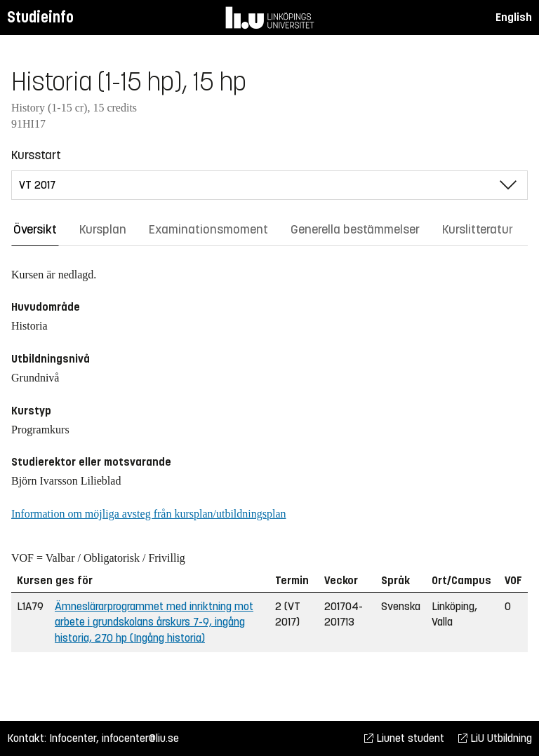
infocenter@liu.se (140, 738)
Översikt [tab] (35, 229)
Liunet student (404, 738)
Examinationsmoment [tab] (208, 229)
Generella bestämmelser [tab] (355, 229)
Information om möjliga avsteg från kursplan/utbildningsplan (148, 514)
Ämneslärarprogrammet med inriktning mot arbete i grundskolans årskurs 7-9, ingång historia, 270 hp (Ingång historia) (154, 622)
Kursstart (36, 155)
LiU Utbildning (495, 738)
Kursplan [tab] (103, 229)
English (514, 17)
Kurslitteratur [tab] (478, 229)
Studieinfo (40, 17)
